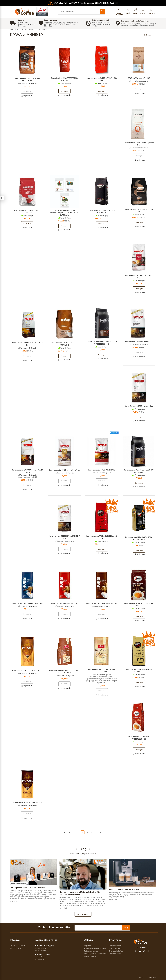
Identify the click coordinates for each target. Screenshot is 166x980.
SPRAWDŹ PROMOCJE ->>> (107, 3)
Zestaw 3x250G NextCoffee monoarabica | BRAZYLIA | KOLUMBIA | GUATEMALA (65, 213)
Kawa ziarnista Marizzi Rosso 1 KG (65, 603)
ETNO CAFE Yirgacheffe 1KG (139, 78)
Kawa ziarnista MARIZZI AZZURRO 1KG (27, 603)
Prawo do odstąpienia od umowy (95, 948)
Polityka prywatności (91, 951)
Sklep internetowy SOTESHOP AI (148, 978)
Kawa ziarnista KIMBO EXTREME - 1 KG (139, 342)
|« (65, 832)
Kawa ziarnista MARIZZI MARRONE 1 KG (102, 603)
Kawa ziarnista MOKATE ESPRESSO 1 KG (27, 803)
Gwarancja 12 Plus (115, 954)
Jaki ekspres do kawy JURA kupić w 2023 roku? (28, 888)
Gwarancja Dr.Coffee (116, 951)
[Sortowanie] (149, 35)
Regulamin (88, 946)
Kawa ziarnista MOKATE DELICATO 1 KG (27, 671)
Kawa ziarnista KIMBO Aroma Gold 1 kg (64, 470)
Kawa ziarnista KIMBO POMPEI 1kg (102, 470)
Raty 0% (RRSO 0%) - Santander (95, 954)
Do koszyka (64, 91)
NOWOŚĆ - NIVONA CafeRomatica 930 (124, 890)
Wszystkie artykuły (83, 914)
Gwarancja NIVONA (115, 946)
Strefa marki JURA (115, 948)
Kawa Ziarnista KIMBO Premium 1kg (139, 406)
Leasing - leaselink (90, 956)
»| (101, 832)
